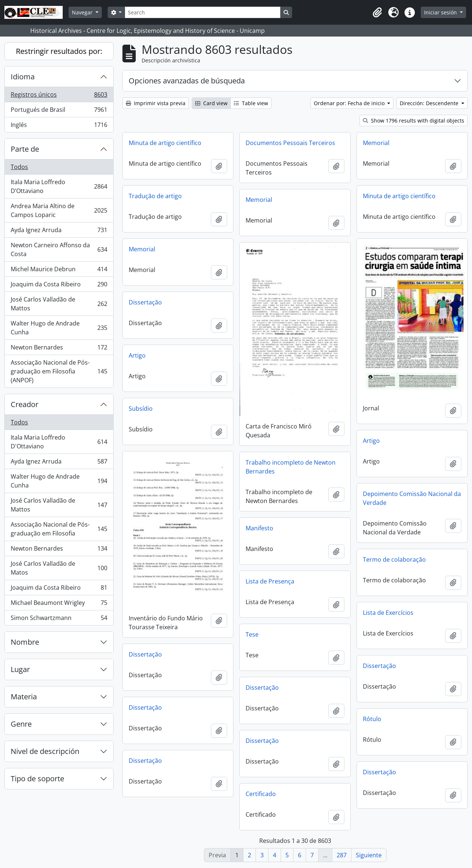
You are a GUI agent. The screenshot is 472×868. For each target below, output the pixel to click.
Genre (21, 724)
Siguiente (369, 855)
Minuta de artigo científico (165, 143)
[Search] (202, 12)
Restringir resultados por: (59, 51)
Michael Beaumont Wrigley (59, 604)
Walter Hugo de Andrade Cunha (59, 328)
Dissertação (145, 302)
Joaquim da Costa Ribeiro (59, 286)
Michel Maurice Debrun (59, 271)
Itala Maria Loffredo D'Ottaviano (59, 442)
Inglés (59, 126)
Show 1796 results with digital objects (414, 120)
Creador (25, 404)
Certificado (261, 794)
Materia (24, 697)
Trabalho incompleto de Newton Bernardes (291, 467)
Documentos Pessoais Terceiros (290, 143)
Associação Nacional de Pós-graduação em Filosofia (59, 529)
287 (342, 855)
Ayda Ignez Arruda (59, 232)
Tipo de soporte (37, 779)
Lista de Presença (270, 581)
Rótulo (372, 719)
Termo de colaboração (394, 559)
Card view (211, 103)
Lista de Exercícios (388, 613)
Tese (252, 634)
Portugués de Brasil (59, 111)
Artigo (137, 355)
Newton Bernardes (59, 349)
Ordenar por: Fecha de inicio (350, 103)
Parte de (25, 149)
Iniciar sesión (441, 12)
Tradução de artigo (155, 196)
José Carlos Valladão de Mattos (59, 304)
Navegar (83, 12)
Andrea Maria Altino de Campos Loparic (59, 210)
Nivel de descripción (45, 751)
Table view (251, 103)
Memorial (376, 143)
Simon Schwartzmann (59, 619)
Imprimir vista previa (156, 103)
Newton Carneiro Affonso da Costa (59, 249)
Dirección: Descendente (430, 103)
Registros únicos (59, 96)
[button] (377, 13)
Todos (19, 167)
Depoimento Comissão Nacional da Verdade (412, 498)
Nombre (25, 642)
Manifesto (259, 528)
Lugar (20, 669)
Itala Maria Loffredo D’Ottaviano (59, 186)
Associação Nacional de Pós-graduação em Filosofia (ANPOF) (59, 371)
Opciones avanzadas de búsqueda (187, 81)
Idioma (23, 77)
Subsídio (141, 409)
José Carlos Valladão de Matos (59, 568)
